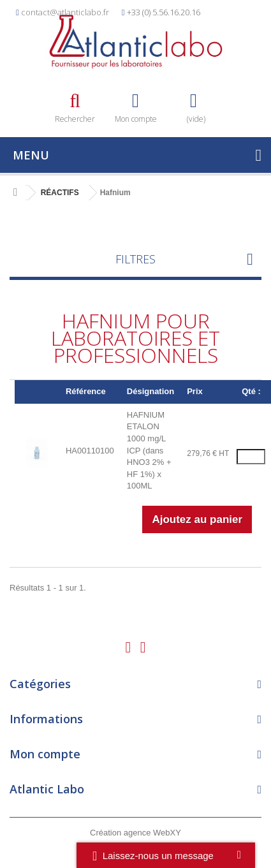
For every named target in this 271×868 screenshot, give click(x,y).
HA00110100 (90, 451)
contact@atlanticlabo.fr (65, 12)
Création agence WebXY (135, 833)
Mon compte (45, 754)
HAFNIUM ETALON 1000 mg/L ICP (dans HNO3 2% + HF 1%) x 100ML (149, 450)
